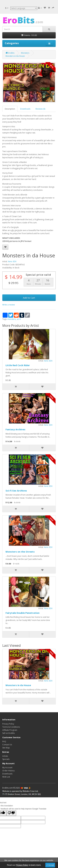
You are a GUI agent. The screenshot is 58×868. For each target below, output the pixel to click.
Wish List (6, 777)
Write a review (9, 305)
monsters (12, 319)
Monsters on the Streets (20, 552)
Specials (6, 759)
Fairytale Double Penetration (23, 613)
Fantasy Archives (15, 429)
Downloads (25, 109)
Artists (5, 756)
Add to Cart (29, 298)
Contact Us (7, 745)
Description (10, 109)
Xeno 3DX (12, 261)
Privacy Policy (8, 724)
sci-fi (19, 319)
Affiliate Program (10, 730)
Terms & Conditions (11, 727)
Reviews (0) (40, 109)
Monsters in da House (18, 685)
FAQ (4, 741)
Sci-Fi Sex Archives (16, 491)
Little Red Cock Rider (18, 365)
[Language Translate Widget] (24, 8)
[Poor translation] (11, 813)
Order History (8, 771)
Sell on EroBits (9, 733)
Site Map (6, 748)
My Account (7, 768)
